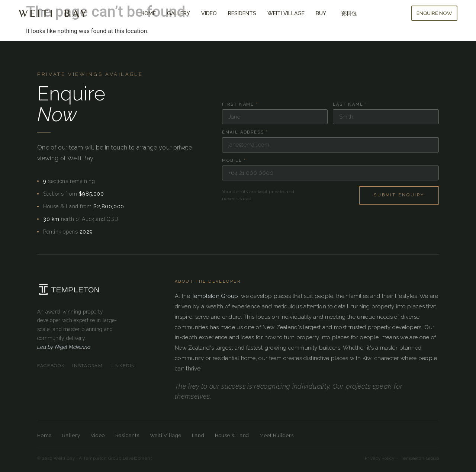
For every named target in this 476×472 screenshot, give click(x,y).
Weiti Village (286, 13)
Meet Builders (276, 435)
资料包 (349, 13)
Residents (242, 13)
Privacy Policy (380, 458)
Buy (323, 13)
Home (148, 13)
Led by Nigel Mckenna (64, 347)
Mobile (234, 160)
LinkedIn (123, 366)
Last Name (350, 104)
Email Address (245, 132)
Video (209, 13)
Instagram (87, 366)
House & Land (232, 435)
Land (198, 435)
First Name (240, 104)
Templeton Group (215, 296)
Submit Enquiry (399, 195)
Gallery (178, 13)
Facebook (51, 366)
